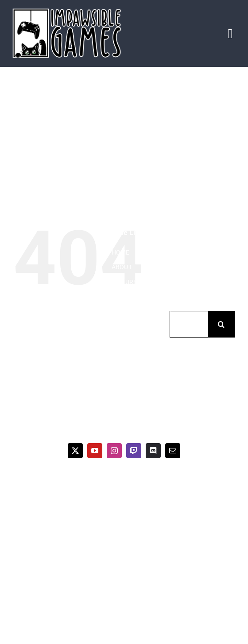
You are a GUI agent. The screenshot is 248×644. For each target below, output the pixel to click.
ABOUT (122, 267)
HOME (121, 252)
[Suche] (221, 324)
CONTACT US (130, 327)
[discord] (153, 451)
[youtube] (95, 451)
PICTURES (126, 282)
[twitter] (75, 451)
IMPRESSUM (130, 342)
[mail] (173, 451)
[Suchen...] (189, 324)
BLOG (120, 312)
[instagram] (114, 451)
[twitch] (134, 451)
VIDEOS (122, 297)
